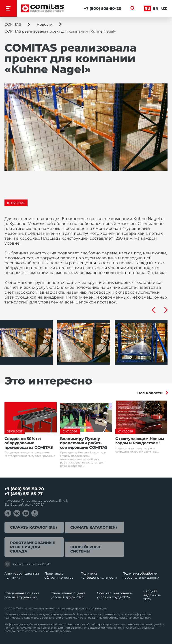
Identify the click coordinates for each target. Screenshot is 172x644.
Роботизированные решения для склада (33, 547)
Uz (164, 8)
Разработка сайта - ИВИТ (28, 564)
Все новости (150, 393)
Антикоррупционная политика (22, 575)
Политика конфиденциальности (99, 575)
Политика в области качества (59, 575)
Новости (45, 24)
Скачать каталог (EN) (94, 527)
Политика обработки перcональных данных (141, 575)
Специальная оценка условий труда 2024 (114, 595)
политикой (72, 618)
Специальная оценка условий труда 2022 (22, 595)
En (156, 8)
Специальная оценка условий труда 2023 (68, 595)
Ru (147, 8)
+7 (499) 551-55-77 (24, 494)
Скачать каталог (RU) (33, 527)
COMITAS (13, 24)
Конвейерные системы (86, 549)
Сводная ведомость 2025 (152, 595)
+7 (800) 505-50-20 (103, 8)
